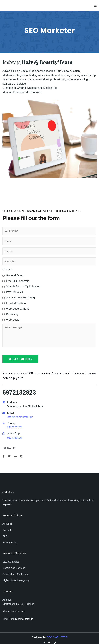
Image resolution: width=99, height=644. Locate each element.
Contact (7, 530)
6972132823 (19, 393)
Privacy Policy (10, 542)
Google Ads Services (14, 568)
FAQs (6, 536)
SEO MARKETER (57, 637)
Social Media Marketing (15, 574)
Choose (7, 270)
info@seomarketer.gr (20, 417)
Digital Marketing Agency (16, 580)
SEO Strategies (11, 562)
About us (7, 524)
